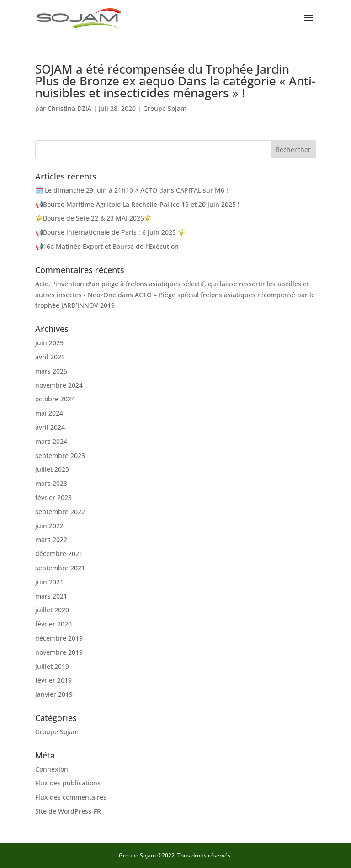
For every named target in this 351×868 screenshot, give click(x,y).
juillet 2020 (52, 610)
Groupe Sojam (165, 108)
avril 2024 (50, 427)
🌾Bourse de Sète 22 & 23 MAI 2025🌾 (93, 218)
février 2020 (53, 624)
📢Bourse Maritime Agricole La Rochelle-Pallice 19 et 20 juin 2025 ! (137, 204)
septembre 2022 (60, 512)
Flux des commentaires (71, 797)
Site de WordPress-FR (68, 811)
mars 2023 (51, 483)
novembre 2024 (59, 385)
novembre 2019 (59, 652)
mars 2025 (51, 371)
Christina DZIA (69, 108)
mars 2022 (51, 539)
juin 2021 (49, 582)
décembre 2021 (59, 554)
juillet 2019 (52, 666)
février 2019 (53, 680)
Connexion (52, 769)
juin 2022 (49, 526)
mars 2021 (51, 596)
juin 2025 (49, 343)
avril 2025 (50, 357)
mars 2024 (51, 441)
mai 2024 (49, 413)
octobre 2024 (55, 399)
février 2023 (53, 497)
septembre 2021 (60, 568)
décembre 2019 (59, 638)
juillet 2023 (52, 469)
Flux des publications (68, 783)
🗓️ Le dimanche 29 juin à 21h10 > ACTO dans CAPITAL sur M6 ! (132, 190)
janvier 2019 (54, 694)
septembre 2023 (60, 455)
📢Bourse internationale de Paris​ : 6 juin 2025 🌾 (110, 232)
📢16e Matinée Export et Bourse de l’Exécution (107, 246)
